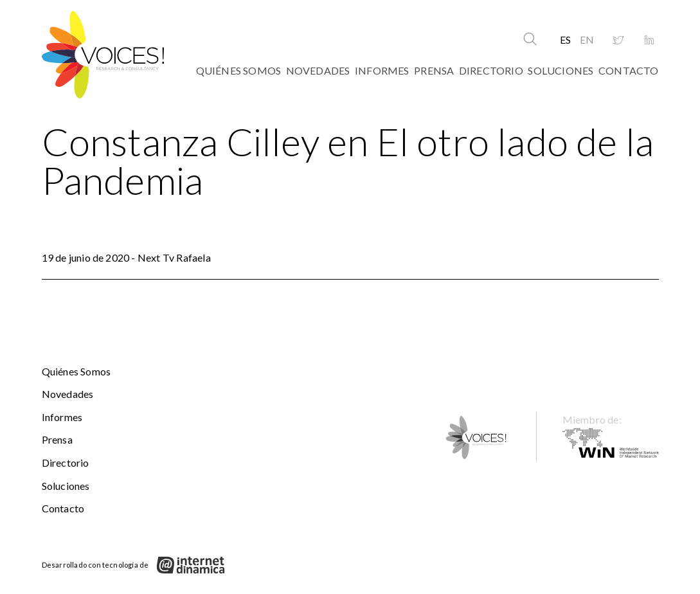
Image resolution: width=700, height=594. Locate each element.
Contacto (629, 70)
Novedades (318, 70)
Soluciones (561, 70)
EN (587, 40)
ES (565, 40)
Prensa (434, 70)
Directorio (491, 70)
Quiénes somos (239, 70)
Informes (382, 70)
